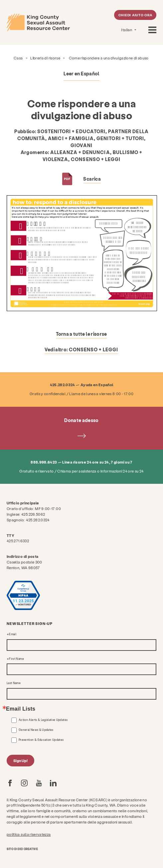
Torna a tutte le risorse (81, 334)
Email (13, 634)
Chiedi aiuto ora (135, 15)
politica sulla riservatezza (29, 834)
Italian (127, 30)
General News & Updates (36, 730)
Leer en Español (81, 74)
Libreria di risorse (45, 58)
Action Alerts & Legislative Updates (43, 720)
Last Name (14, 683)
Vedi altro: (81, 349)
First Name (16, 659)
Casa (18, 58)
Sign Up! (20, 761)
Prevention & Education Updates (41, 740)
